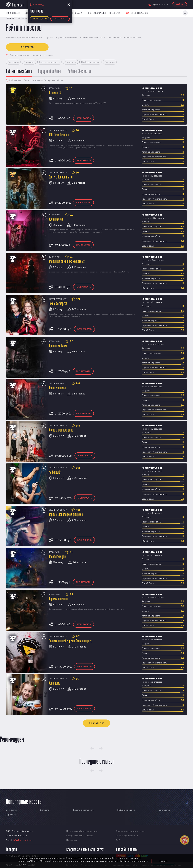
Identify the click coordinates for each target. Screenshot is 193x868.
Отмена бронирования (127, 836)
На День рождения (90, 62)
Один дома (54, 683)
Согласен (163, 861)
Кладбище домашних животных (67, 262)
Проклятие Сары (58, 346)
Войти (179, 4)
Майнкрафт (55, 472)
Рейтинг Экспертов (80, 71)
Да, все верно (60, 19)
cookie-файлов (117, 858)
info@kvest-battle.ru (23, 840)
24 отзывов (158, 344)
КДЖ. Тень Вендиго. (59, 135)
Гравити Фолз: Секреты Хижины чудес (70, 641)
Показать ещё (97, 723)
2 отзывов (157, 134)
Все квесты (13, 62)
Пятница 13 (55, 93)
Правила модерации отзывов (131, 831)
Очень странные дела (61, 430)
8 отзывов (157, 302)
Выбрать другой (40, 19)
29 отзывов (158, 91)
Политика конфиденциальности (82, 831)
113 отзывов (158, 218)
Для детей (110, 62)
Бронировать (84, 118)
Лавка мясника (57, 388)
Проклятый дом (57, 557)
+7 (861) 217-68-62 (160, 5)
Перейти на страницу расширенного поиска (31, 55)
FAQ (118, 840)
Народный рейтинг (50, 71)
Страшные (29, 62)
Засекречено (56, 219)
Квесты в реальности (50, 62)
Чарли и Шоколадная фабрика (66, 515)
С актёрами (71, 62)
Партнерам (72, 840)
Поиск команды (97, 13)
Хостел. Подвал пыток (61, 177)
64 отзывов (158, 260)
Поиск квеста (13, 13)
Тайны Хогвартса (58, 304)
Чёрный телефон (58, 599)
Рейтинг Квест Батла (19, 71)
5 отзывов (157, 387)
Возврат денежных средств (80, 836)
